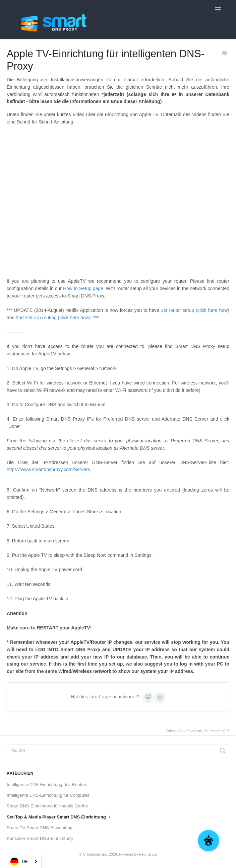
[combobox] (24, 861)
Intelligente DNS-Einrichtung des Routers (47, 785)
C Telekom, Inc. (95, 854)
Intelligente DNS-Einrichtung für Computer (48, 795)
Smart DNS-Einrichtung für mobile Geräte (47, 806)
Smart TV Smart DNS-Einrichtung (40, 828)
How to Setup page (83, 288)
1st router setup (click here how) (195, 310)
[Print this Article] (225, 54)
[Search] (118, 751)
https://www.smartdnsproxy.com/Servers (48, 469)
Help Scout (148, 854)
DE (19, 862)
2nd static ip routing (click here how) (53, 318)
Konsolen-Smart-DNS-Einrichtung (40, 838)
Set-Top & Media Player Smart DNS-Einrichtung (60, 816)
